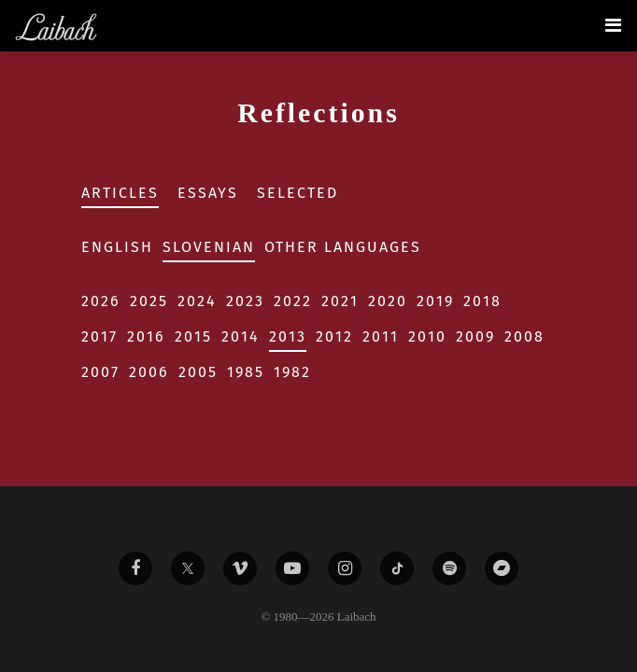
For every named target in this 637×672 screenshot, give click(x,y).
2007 (100, 372)
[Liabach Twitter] (188, 568)
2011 (381, 336)
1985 (246, 372)
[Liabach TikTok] (397, 568)
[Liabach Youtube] (292, 568)
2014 (241, 336)
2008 (524, 336)
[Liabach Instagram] (345, 568)
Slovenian (209, 247)
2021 (340, 301)
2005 (198, 372)
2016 (146, 336)
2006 (149, 372)
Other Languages (343, 247)
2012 (334, 336)
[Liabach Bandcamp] (502, 568)
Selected (297, 193)
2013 (288, 336)
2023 (245, 301)
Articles (120, 193)
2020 (388, 301)
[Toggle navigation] (613, 25)
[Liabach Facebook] (135, 568)
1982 (292, 372)
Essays (208, 193)
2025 (149, 301)
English (117, 247)
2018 (482, 301)
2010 (427, 336)
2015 (193, 336)
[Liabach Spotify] (449, 568)
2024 (197, 301)
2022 (293, 301)
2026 (101, 301)
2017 (99, 336)
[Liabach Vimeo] (240, 568)
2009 (475, 336)
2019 (435, 301)
